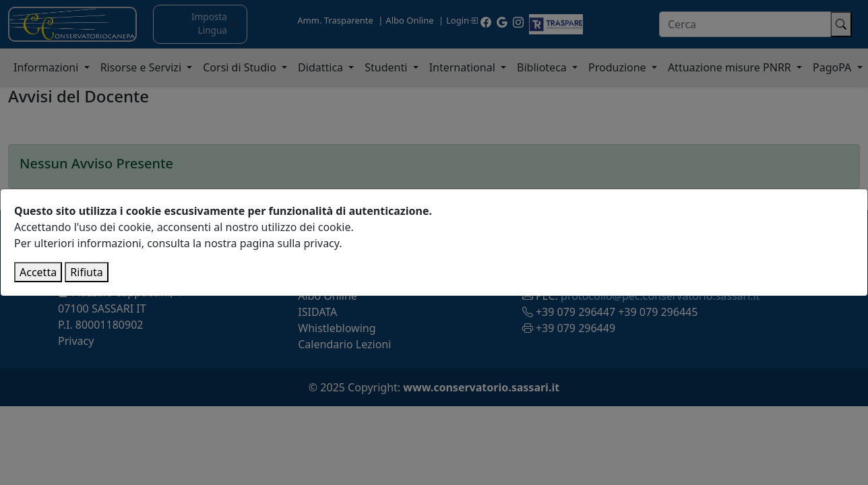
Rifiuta (86, 272)
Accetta (38, 272)
